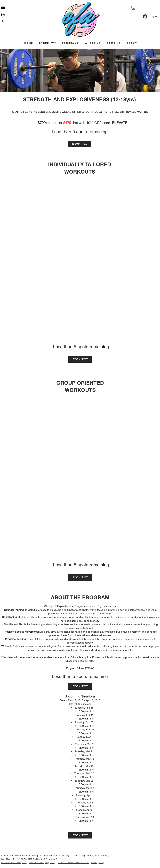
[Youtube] (3, 8)
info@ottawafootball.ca (26, 859)
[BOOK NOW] (80, 144)
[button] (133, 8)
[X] (3, 22)
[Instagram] (3, 15)
